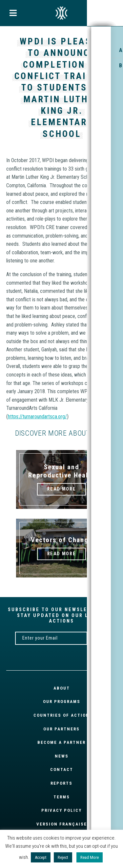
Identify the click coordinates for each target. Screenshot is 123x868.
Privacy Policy (61, 810)
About (62, 688)
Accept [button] (41, 857)
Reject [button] (63, 857)
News (62, 756)
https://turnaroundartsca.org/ (37, 417)
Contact (62, 769)
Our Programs (62, 701)
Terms (62, 797)
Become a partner (61, 742)
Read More (90, 857)
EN (62, 13)
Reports (61, 783)
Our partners (61, 729)
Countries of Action (61, 715)
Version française (62, 824)
